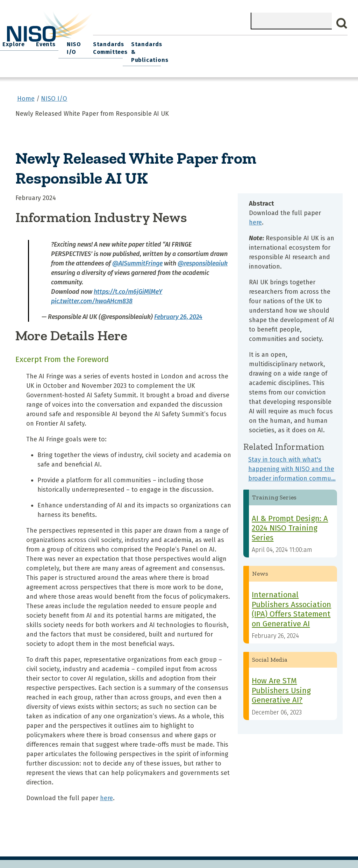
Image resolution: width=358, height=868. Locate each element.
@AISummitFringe (137, 251)
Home (103, 42)
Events (222, 42)
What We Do (133, 42)
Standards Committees (282, 46)
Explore (197, 42)
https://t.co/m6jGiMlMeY (128, 280)
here (106, 787)
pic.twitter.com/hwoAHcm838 (92, 289)
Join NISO (168, 42)
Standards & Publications (326, 46)
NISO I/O (248, 42)
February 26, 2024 (178, 305)
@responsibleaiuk (203, 251)
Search (342, 23)
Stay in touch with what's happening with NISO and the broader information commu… (292, 457)
